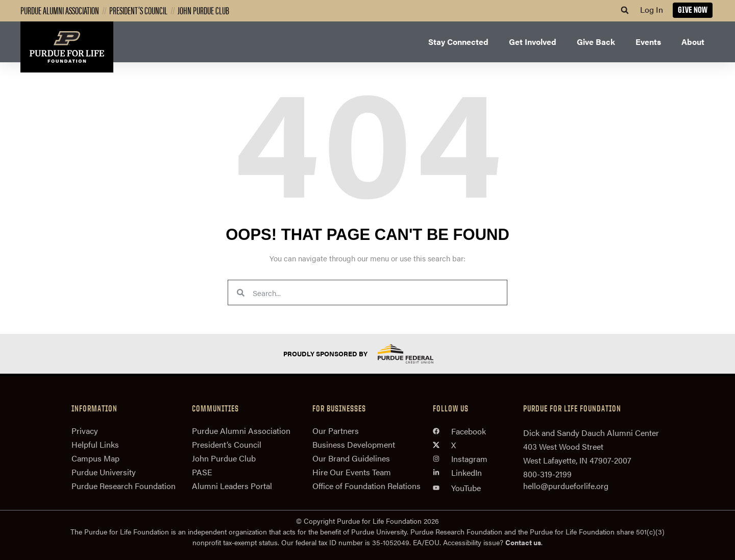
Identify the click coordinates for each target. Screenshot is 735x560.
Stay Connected (458, 42)
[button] (625, 10)
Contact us (523, 542)
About (693, 42)
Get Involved (533, 42)
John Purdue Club (203, 10)
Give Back (596, 42)
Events (648, 42)
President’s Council (138, 10)
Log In (652, 9)
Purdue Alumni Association (60, 10)
